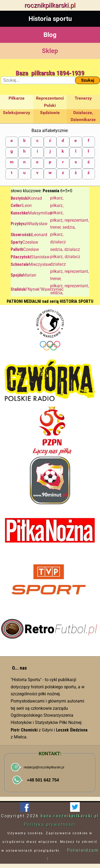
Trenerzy (83, 98)
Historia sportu (50, 19)
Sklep (50, 51)
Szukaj (88, 80)
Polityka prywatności (50, 824)
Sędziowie (50, 113)
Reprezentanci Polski (50, 102)
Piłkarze (17, 98)
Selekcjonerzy (17, 113)
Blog (50, 35)
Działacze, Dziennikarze (83, 116)
